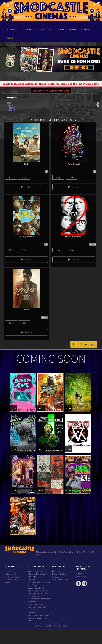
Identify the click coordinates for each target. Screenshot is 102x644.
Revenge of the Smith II (36, 588)
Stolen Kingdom (34, 612)
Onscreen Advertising (59, 574)
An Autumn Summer (36, 571)
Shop (51, 29)
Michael (7, 583)
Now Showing (12, 29)
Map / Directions (81, 577)
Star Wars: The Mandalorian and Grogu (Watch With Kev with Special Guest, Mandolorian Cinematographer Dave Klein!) (39, 596)
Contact (61, 29)
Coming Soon (27, 29)
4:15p (11, 177)
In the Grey (8, 571)
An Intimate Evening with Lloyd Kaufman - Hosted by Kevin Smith (39, 618)
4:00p (58, 177)
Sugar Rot (32, 579)
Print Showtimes (84, 344)
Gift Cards (41, 29)
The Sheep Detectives (12, 577)
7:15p (24, 177)
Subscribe (72, 29)
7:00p (71, 177)
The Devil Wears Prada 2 (13, 580)
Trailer (26, 187)
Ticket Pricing (57, 571)
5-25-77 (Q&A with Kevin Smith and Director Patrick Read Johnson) (39, 607)
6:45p (24, 250)
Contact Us (79, 574)
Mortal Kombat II (10, 574)
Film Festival (86, 29)
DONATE (11, 38)
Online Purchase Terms (60, 580)
